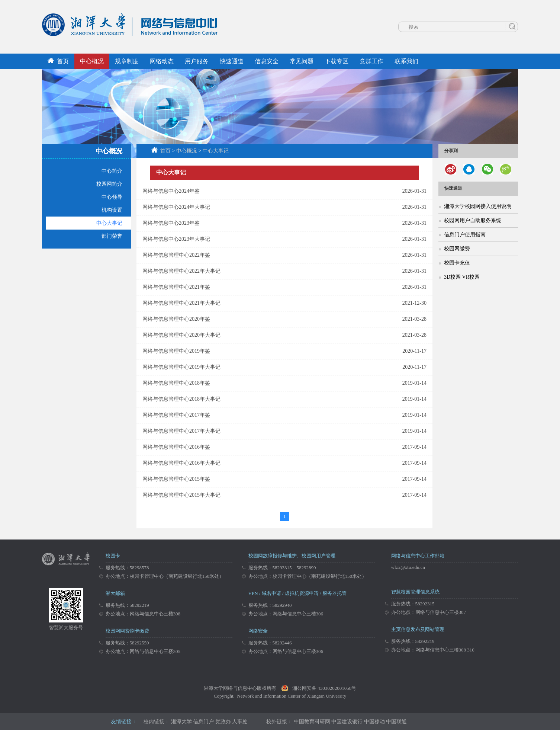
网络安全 (258, 631)
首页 (58, 61)
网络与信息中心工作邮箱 (418, 556)
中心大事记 (109, 223)
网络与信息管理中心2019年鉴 (176, 351)
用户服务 (197, 61)
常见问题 (302, 61)
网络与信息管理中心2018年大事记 (181, 399)
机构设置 (112, 210)
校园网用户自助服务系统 (473, 220)
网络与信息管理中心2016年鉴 (176, 447)
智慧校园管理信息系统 (415, 592)
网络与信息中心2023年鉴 (171, 223)
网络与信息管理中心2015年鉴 (176, 479)
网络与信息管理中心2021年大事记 (181, 303)
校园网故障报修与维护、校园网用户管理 (292, 556)
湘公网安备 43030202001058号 (324, 688)
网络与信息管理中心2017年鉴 (176, 415)
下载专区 (337, 61)
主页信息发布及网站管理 (418, 629)
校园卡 (113, 556)
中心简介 (112, 171)
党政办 (223, 722)
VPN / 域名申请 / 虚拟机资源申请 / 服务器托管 (297, 593)
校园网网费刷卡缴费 (127, 631)
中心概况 (92, 61)
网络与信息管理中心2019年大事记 (181, 367)
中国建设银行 (347, 722)
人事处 (240, 722)
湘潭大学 (181, 722)
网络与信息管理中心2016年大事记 (181, 463)
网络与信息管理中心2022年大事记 (181, 271)
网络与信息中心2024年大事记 (176, 207)
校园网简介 (109, 184)
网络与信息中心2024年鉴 (171, 191)
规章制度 (127, 61)
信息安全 (267, 61)
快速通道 (232, 61)
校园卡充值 (457, 263)
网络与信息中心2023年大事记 (176, 239)
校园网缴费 (457, 249)
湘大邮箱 (115, 593)
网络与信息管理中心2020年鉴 (176, 319)
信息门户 (203, 722)
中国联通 (396, 722)
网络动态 (162, 61)
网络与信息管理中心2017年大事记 (181, 431)
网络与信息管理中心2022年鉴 (176, 255)
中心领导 (112, 197)
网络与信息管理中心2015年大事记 (181, 495)
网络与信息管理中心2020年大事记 (181, 335)
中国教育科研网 (312, 722)
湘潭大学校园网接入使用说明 (478, 206)
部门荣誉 (112, 236)
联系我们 (406, 61)
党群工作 (371, 61)
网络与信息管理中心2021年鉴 (176, 287)
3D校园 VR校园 (462, 277)
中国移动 (374, 722)
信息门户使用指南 (465, 235)
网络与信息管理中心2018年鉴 (176, 383)
